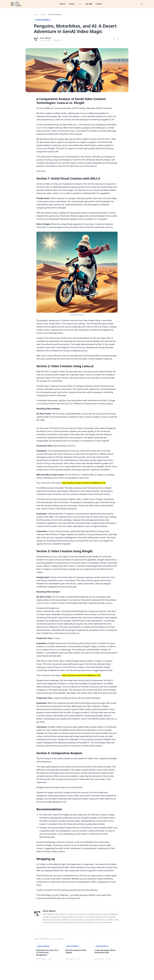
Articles (63, 4)
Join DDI (89, 4)
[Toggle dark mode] (142, 4)
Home (36, 15)
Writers (72, 4)
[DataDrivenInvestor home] (16, 4)
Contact (99, 4)
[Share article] (114, 39)
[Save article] (118, 39)
